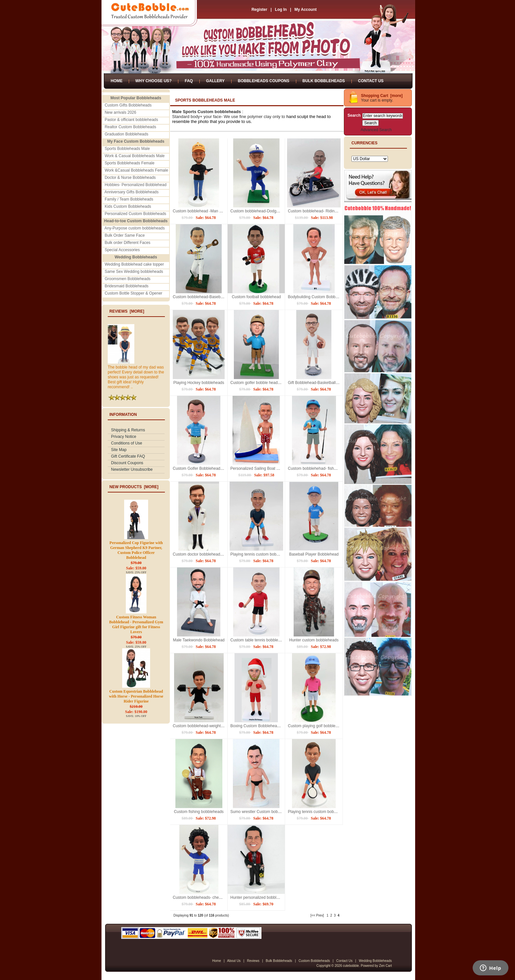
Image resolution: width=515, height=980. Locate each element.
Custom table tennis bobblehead (258, 640)
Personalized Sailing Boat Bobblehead (264, 468)
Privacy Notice (124, 437)
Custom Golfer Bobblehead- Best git (204, 468)
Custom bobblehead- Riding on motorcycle (325, 211)
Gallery (215, 81)
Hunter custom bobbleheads (314, 640)
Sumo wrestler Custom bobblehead (261, 812)
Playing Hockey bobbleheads (199, 383)
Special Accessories (122, 250)
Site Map (119, 450)
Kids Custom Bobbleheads (128, 206)
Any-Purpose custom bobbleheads (134, 228)
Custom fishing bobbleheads (199, 812)
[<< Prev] (317, 915)
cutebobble (351, 966)
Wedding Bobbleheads (375, 961)
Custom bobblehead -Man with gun (203, 211)
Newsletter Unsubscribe (132, 469)
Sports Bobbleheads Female (130, 163)
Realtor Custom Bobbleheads (131, 127)
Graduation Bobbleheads (127, 134)
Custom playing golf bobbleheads (317, 726)
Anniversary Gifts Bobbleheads (132, 192)
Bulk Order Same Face (125, 235)
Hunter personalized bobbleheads (260, 897)
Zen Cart (385, 966)
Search (354, 115)
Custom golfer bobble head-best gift (261, 383)
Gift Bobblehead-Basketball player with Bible (326, 383)
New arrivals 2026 (121, 112)
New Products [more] (134, 487)
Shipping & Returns (128, 430)
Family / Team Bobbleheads (129, 199)
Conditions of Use (127, 443)
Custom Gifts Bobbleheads (128, 105)
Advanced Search (376, 130)
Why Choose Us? (153, 81)
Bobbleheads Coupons (264, 81)
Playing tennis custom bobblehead (318, 812)
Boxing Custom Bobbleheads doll (259, 726)
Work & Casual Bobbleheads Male (135, 156)
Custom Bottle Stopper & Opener (134, 293)
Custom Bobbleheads (314, 961)
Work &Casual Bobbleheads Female (136, 170)
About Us (234, 961)
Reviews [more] (127, 311)
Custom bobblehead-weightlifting (201, 726)
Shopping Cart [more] (382, 96)
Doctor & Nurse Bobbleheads (130, 178)
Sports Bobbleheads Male (127, 149)
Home (117, 81)
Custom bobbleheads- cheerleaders (204, 897)
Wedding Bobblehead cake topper (134, 264)
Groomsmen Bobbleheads (128, 279)
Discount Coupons (127, 463)
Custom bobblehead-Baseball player (204, 297)
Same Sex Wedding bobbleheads (134, 272)
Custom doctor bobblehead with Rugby (207, 554)
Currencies (364, 143)
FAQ (189, 81)
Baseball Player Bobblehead (314, 554)
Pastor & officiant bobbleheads (132, 120)
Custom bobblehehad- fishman (314, 468)
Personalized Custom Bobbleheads (135, 214)
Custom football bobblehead (256, 297)
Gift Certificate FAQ (128, 456)
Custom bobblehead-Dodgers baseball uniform (271, 211)
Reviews (253, 961)
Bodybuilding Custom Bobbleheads (318, 297)
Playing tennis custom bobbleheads (261, 554)
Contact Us (371, 81)
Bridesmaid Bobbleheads (127, 286)
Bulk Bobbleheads (324, 81)
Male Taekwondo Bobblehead (199, 640)
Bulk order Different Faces (128, 243)
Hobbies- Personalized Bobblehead (136, 185)
